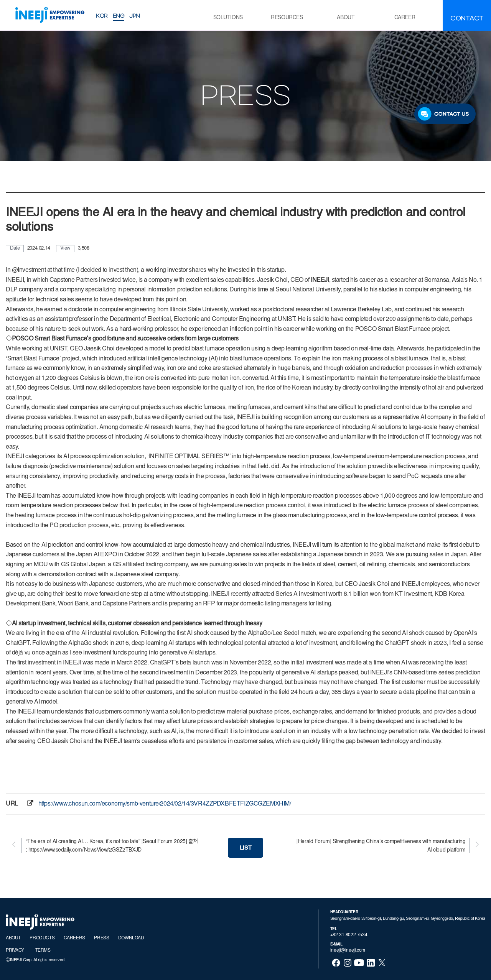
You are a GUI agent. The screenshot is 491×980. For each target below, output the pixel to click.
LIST (245, 848)
